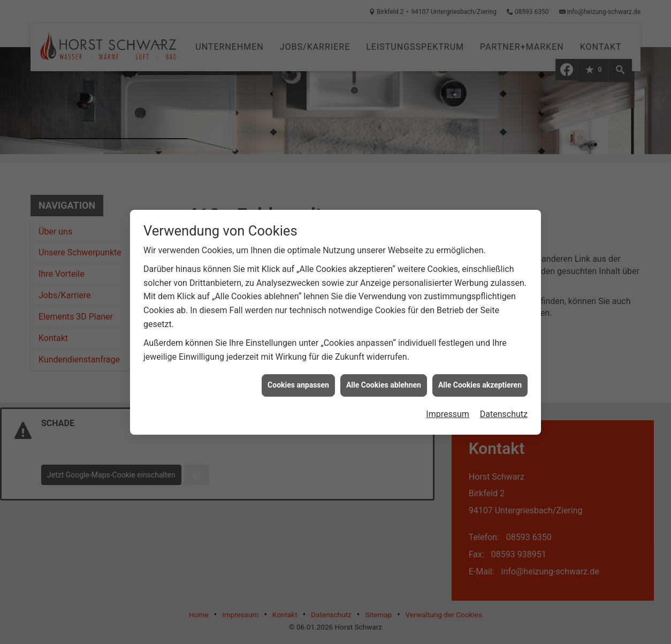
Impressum (448, 411)
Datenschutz (504, 411)
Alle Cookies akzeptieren (480, 382)
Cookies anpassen (298, 382)
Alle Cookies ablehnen (384, 382)
